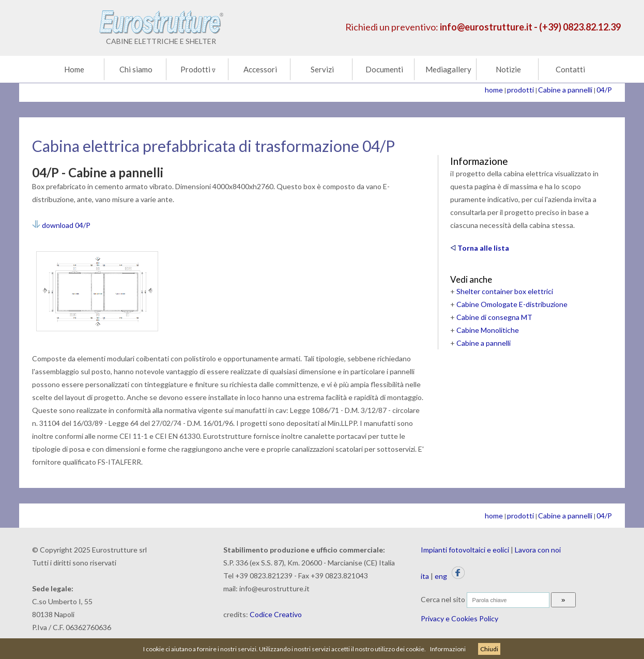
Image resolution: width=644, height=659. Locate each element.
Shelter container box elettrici (505, 291)
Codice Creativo (276, 614)
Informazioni (448, 649)
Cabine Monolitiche (488, 330)
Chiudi (489, 649)
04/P (604, 90)
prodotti (520, 90)
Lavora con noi (538, 550)
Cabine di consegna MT (494, 317)
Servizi (322, 69)
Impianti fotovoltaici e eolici (465, 550)
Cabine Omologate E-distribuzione (512, 304)
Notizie (508, 69)
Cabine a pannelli (565, 90)
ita (425, 576)
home (494, 90)
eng (441, 576)
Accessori (260, 69)
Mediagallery (448, 69)
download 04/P (61, 225)
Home (74, 69)
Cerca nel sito (443, 599)
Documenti (384, 69)
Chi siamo (136, 69)
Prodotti (198, 69)
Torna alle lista (480, 248)
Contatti (570, 69)
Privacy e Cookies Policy (459, 618)
